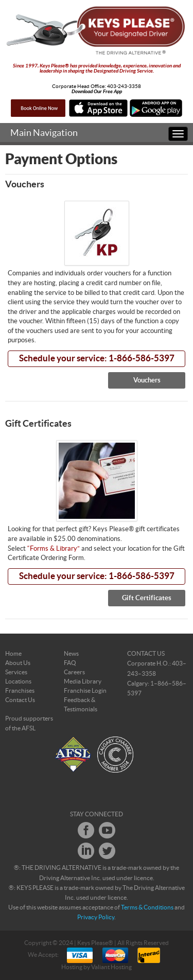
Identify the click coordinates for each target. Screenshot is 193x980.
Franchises (20, 691)
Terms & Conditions (147, 907)
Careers (74, 672)
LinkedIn (86, 851)
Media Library (83, 681)
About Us (18, 663)
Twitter (107, 851)
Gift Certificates (147, 598)
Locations (18, 681)
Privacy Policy (96, 917)
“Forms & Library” (54, 549)
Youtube (107, 830)
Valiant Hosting (111, 967)
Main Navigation (44, 133)
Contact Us (20, 700)
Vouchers (147, 380)
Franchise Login (85, 691)
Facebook (86, 830)
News (71, 654)
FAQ (70, 663)
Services (16, 672)
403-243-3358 (124, 86)
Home (13, 654)
